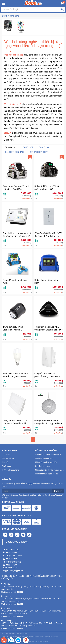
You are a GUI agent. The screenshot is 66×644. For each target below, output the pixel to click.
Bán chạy (44, 147)
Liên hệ (5, 462)
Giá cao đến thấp (39, 152)
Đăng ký (58, 491)
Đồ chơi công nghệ (11, 16)
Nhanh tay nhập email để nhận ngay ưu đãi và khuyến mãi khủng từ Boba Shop (33, 485)
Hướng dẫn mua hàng (11, 470)
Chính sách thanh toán (44, 458)
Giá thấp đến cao (14, 152)
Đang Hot (28, 147)
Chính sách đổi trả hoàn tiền (46, 462)
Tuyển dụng (7, 466)
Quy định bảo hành (43, 466)
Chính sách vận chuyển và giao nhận (49, 470)
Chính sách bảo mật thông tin (46, 474)
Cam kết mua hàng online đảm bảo (49, 454)
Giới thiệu (6, 454)
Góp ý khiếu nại (8, 458)
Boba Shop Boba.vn (17, 542)
